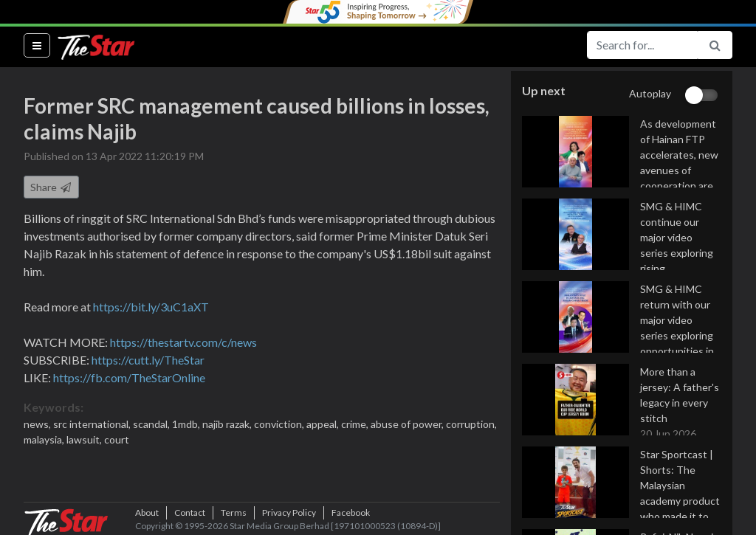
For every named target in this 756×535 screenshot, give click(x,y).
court (117, 439)
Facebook (351, 512)
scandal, (152, 424)
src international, (93, 424)
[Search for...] (642, 45)
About (147, 512)
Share (51, 187)
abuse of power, (408, 424)
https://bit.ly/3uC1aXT (151, 307)
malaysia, (45, 439)
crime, (356, 424)
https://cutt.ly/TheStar (148, 360)
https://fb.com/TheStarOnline (129, 377)
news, (38, 424)
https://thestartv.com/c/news (183, 342)
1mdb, (187, 424)
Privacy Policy (289, 512)
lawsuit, (85, 439)
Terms (234, 512)
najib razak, (228, 424)
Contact (190, 512)
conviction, (280, 424)
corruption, (471, 424)
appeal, (324, 424)
